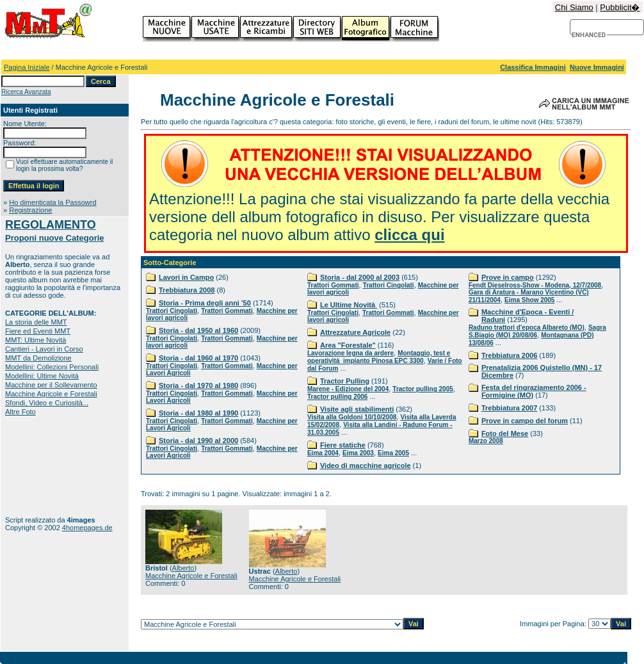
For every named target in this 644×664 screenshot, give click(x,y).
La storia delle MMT (36, 322)
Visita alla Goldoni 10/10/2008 (352, 417)
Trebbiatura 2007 (509, 408)
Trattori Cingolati (172, 311)
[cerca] (589, 35)
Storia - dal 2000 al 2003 (360, 277)
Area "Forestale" (348, 345)
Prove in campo (508, 277)
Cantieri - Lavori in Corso (44, 349)
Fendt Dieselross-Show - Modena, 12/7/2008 (535, 285)
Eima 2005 (393, 453)
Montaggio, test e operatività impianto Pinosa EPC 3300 (379, 357)
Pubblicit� (620, 7)
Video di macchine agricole (366, 466)
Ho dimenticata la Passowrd (52, 202)
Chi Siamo (574, 7)
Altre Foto (20, 412)
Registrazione (30, 210)
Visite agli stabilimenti (357, 409)
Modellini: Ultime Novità (42, 376)
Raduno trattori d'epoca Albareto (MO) (527, 328)
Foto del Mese (505, 433)
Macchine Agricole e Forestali (51, 394)
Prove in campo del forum (525, 421)
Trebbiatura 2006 (509, 355)
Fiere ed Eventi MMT (38, 331)
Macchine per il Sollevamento (51, 385)
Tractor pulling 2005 (423, 389)
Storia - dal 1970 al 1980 (198, 385)
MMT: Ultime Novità (36, 340)
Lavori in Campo (186, 277)
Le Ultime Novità (349, 305)
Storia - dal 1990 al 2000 (198, 441)
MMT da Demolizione (38, 358)
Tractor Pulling (345, 381)
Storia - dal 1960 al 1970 (198, 358)
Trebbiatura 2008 (187, 290)
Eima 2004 (323, 453)
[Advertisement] (45, 466)
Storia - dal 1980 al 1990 (198, 413)
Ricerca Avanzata (26, 92)
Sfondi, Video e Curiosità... (47, 403)
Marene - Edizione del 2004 (348, 389)
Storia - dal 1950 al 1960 (198, 330)
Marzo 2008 (486, 441)
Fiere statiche (343, 445)
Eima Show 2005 (529, 300)
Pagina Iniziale (27, 67)
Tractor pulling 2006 (337, 397)
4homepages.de (87, 528)
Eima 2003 (358, 453)
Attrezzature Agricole (355, 332)
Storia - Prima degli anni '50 (205, 303)
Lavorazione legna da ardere (350, 353)
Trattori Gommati (227, 311)
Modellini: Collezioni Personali (52, 367)
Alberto (183, 568)
